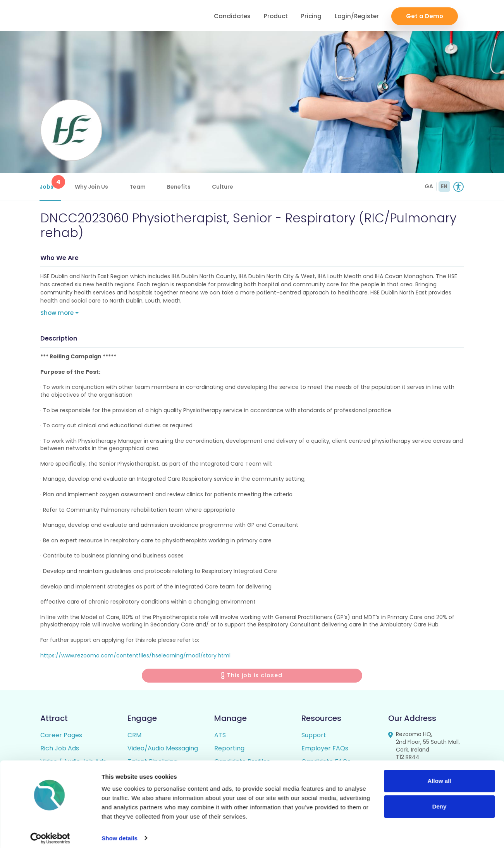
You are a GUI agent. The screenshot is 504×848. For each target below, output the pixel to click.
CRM (134, 737)
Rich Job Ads (60, 750)
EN (444, 186)
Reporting (229, 750)
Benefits (180, 187)
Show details (120, 833)
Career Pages (61, 737)
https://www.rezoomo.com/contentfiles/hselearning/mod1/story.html (135, 657)
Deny (439, 801)
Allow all (439, 776)
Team (138, 187)
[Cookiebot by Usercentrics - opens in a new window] (50, 833)
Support (314, 737)
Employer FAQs (325, 750)
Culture (223, 187)
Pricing (311, 16)
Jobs (51, 183)
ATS (220, 737)
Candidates (232, 16)
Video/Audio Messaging (163, 750)
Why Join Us (92, 187)
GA (429, 186)
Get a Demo (425, 16)
